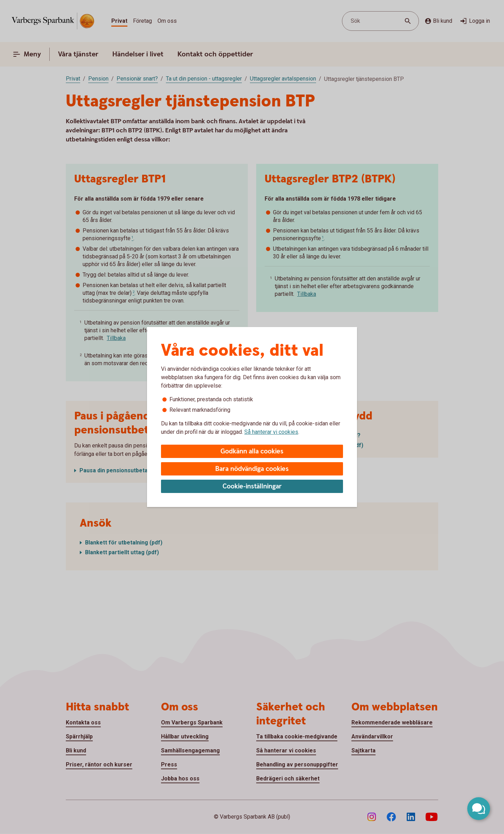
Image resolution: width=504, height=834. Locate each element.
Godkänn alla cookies (252, 451)
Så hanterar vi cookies (271, 432)
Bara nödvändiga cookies (252, 469)
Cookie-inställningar (252, 487)
